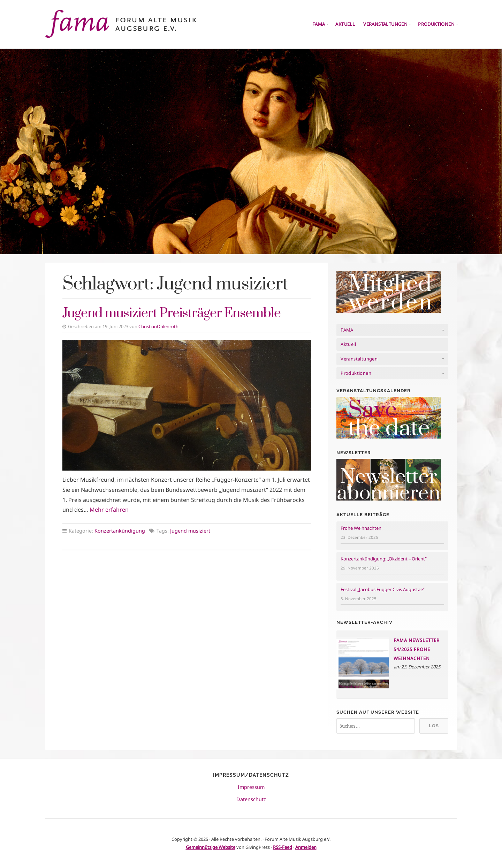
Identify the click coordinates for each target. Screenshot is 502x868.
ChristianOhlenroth (158, 326)
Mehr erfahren (109, 510)
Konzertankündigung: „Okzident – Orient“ (384, 559)
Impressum (251, 787)
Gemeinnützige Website (211, 847)
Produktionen (436, 24)
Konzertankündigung (120, 531)
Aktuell (345, 24)
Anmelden (306, 847)
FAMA (319, 24)
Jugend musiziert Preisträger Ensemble (172, 313)
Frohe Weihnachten (361, 528)
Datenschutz (251, 799)
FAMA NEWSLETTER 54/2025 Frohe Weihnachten (417, 649)
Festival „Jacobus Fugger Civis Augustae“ (383, 589)
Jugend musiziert (190, 531)
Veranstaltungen (385, 24)
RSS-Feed (283, 847)
